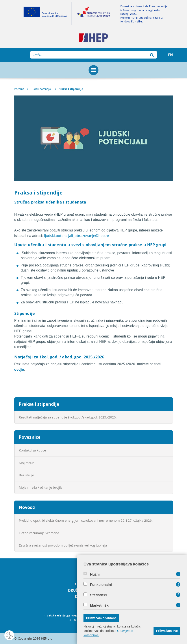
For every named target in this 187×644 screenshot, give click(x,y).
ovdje (19, 369)
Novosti (27, 507)
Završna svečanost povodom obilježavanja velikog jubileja (63, 545)
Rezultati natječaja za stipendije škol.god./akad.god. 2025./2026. (68, 417)
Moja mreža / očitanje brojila (41, 487)
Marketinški (100, 605)
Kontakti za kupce (32, 450)
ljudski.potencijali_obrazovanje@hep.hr (77, 236)
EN (170, 55)
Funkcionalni (101, 585)
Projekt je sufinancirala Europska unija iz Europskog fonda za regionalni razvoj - (144, 10)
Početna (19, 89)
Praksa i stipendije (71, 89)
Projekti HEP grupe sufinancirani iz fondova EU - (141, 20)
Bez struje (27, 475)
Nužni (95, 574)
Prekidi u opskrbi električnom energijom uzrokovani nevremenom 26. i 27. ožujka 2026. (86, 520)
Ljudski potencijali (41, 89)
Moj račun (27, 463)
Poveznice (30, 437)
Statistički (98, 595)
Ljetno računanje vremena (39, 533)
